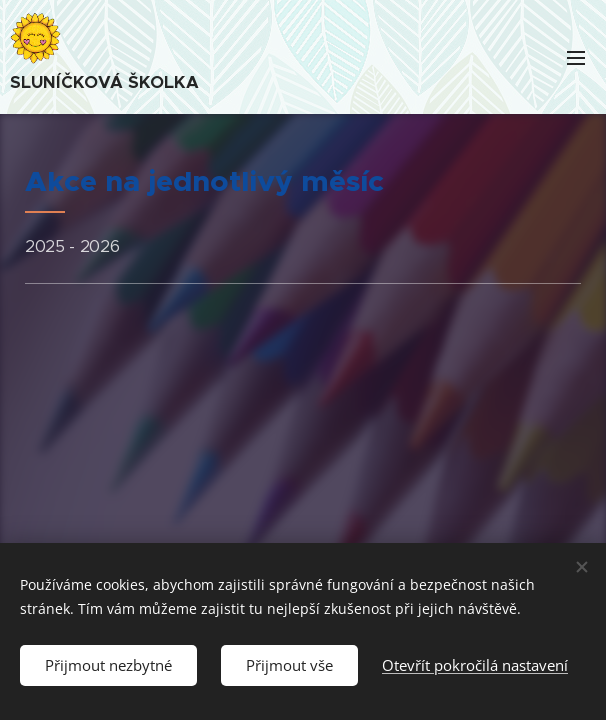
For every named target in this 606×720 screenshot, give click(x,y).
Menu (576, 58)
